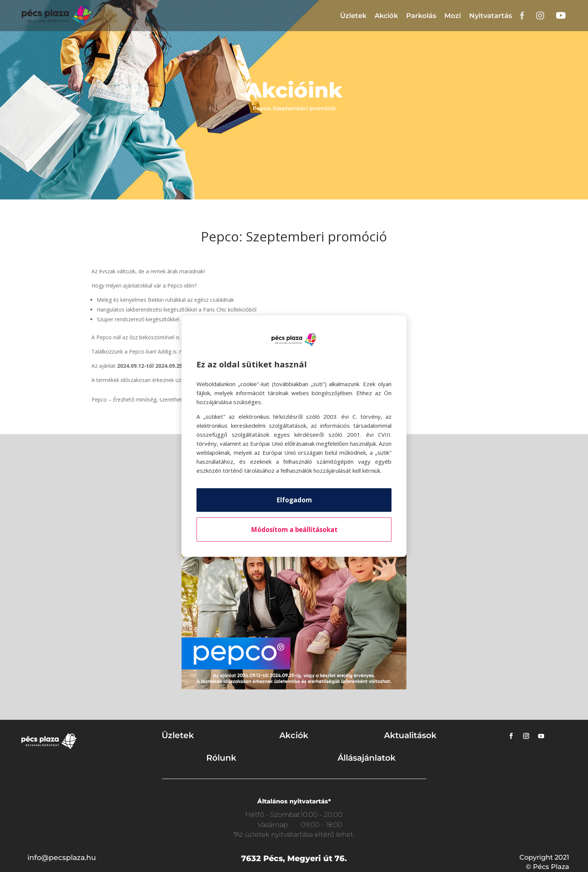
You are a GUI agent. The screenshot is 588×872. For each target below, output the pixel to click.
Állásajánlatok (367, 758)
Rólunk (221, 758)
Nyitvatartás (490, 16)
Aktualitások (410, 735)
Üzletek (353, 16)
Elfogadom (294, 500)
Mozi (453, 16)
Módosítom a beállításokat (294, 530)
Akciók (386, 16)
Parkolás (421, 16)
